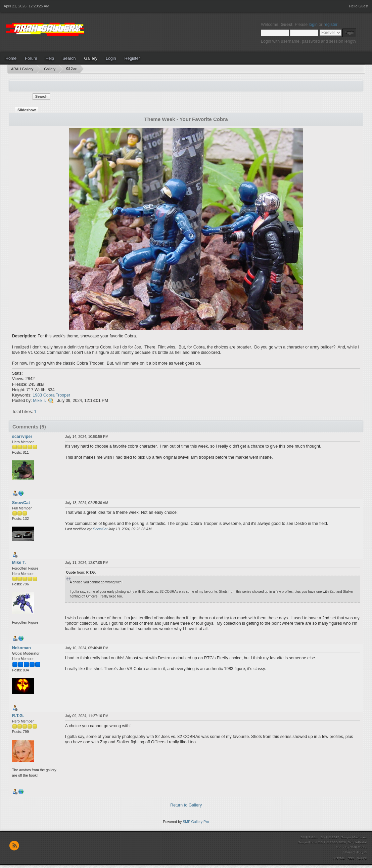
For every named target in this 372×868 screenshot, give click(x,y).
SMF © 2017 (330, 837)
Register (132, 58)
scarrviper (22, 437)
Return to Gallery (186, 805)
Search (69, 58)
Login (111, 58)
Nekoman (21, 648)
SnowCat (21, 503)
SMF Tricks (358, 847)
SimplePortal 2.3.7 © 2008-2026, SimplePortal (332, 842)
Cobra (49, 395)
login (313, 25)
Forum (31, 58)
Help (50, 58)
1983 (37, 395)
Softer (340, 847)
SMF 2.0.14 (309, 837)
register (331, 25)
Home (11, 58)
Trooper (63, 395)
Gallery (91, 58)
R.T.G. (18, 716)
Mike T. (39, 401)
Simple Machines (354, 837)
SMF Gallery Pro (196, 822)
